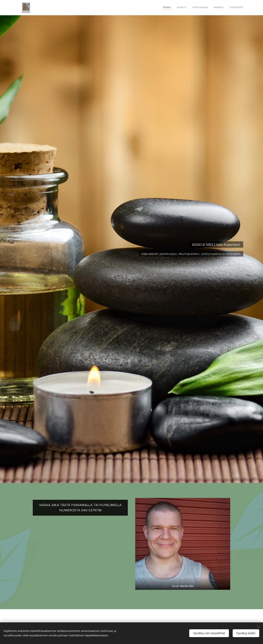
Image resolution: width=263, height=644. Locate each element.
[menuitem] (220, 8)
